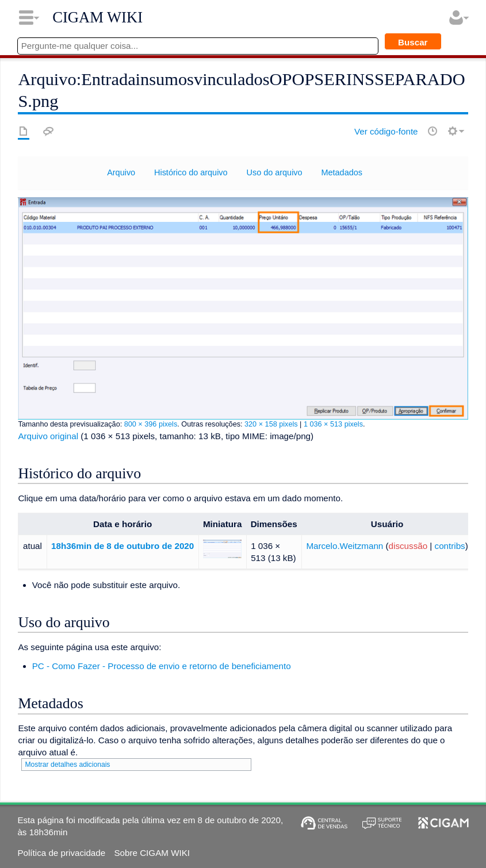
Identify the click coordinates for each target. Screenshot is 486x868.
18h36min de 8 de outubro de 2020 (123, 546)
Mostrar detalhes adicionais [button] (67, 765)
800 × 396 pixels (151, 424)
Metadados (342, 172)
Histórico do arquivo (191, 172)
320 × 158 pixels (271, 424)
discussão (408, 546)
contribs (450, 546)
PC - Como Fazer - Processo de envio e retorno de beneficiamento (162, 666)
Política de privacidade (61, 853)
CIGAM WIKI (97, 17)
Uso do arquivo (275, 172)
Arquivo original (48, 436)
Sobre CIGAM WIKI (152, 853)
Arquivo (121, 172)
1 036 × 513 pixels (333, 424)
